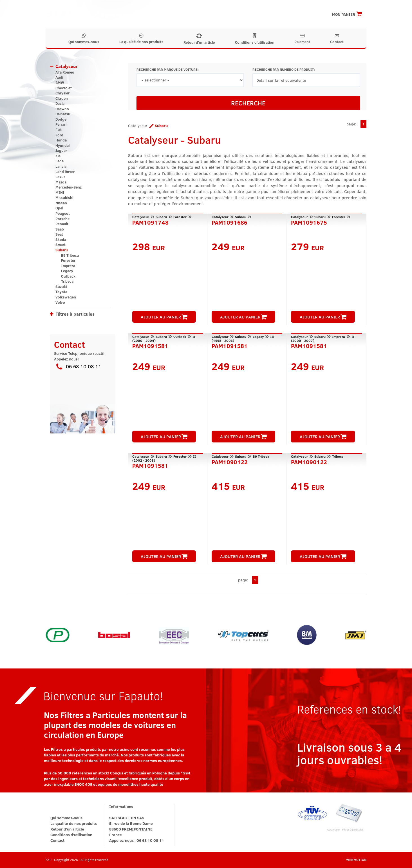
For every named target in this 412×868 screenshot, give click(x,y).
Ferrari (61, 124)
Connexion (313, 14)
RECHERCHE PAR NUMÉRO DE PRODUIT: (284, 69)
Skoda (61, 240)
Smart (61, 245)
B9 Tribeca (70, 255)
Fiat (59, 130)
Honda (61, 140)
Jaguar (61, 150)
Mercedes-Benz (69, 187)
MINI (60, 192)
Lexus (61, 177)
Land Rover (65, 172)
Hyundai (62, 145)
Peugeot (63, 213)
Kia (58, 156)
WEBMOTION (356, 860)
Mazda (61, 182)
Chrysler (62, 93)
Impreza (68, 266)
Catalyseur (67, 66)
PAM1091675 (309, 222)
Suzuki (61, 287)
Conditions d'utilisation (255, 39)
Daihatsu (63, 114)
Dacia (60, 103)
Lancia (61, 166)
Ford (59, 135)
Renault (62, 224)
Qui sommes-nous (84, 39)
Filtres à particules (75, 314)
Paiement (302, 39)
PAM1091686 (229, 222)
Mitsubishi (64, 198)
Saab (60, 229)
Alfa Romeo (65, 72)
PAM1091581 (150, 345)
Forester (68, 260)
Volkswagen (66, 297)
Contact (337, 39)
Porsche (62, 219)
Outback (68, 276)
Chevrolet (64, 88)
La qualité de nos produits (141, 39)
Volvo (60, 302)
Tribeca (67, 281)
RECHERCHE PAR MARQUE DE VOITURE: (167, 69)
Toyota (61, 292)
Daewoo (62, 109)
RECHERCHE (248, 103)
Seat (59, 234)
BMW (60, 83)
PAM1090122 (230, 461)
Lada (60, 161)
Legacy (67, 271)
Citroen (62, 98)
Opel (59, 208)
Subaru (62, 250)
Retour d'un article (199, 39)
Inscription (286, 14)
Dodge (61, 119)
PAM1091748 (150, 222)
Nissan (61, 203)
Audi (59, 77)
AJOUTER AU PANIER (164, 317)
